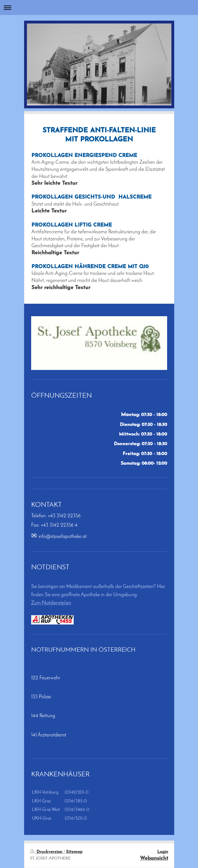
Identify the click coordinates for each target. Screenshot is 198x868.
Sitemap (74, 852)
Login (163, 852)
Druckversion (47, 852)
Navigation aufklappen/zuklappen (99, 7)
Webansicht (154, 859)
